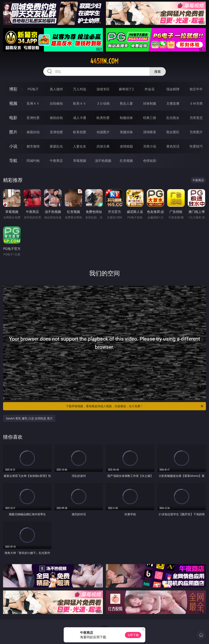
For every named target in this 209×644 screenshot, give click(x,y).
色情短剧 (150, 161)
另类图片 (196, 132)
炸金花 (150, 89)
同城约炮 (33, 161)
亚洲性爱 (33, 118)
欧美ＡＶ (80, 103)
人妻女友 (80, 146)
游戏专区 (103, 89)
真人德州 (56, 89)
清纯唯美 (150, 132)
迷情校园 (126, 146)
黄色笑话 (173, 146)
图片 (13, 132)
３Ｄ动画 (103, 103)
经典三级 (150, 118)
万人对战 (80, 89)
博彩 (13, 89)
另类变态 (196, 118)
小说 (13, 146)
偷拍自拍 (56, 118)
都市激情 (33, 146)
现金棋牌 (173, 89)
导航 (13, 160)
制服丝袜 (126, 118)
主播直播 (173, 103)
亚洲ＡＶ (33, 103)
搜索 (158, 72)
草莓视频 (80, 161)
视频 (13, 103)
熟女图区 (173, 132)
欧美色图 (80, 132)
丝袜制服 (150, 103)
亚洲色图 (56, 132)
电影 (13, 118)
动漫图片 (103, 132)
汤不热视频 (103, 161)
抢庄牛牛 (196, 89)
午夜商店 (56, 161)
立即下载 (133, 635)
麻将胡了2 (126, 89)
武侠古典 (103, 146)
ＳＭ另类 (196, 103)
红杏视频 (126, 161)
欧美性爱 (103, 118)
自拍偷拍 (56, 103)
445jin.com (104, 61)
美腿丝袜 (126, 132)
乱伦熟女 (173, 118)
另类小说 (150, 146)
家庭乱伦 (56, 146)
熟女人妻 (126, 103)
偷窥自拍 (33, 132)
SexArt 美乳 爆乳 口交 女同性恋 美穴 (29, 418)
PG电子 (33, 89)
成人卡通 (80, 118)
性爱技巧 (196, 146)
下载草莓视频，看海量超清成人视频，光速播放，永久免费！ (135, 406)
